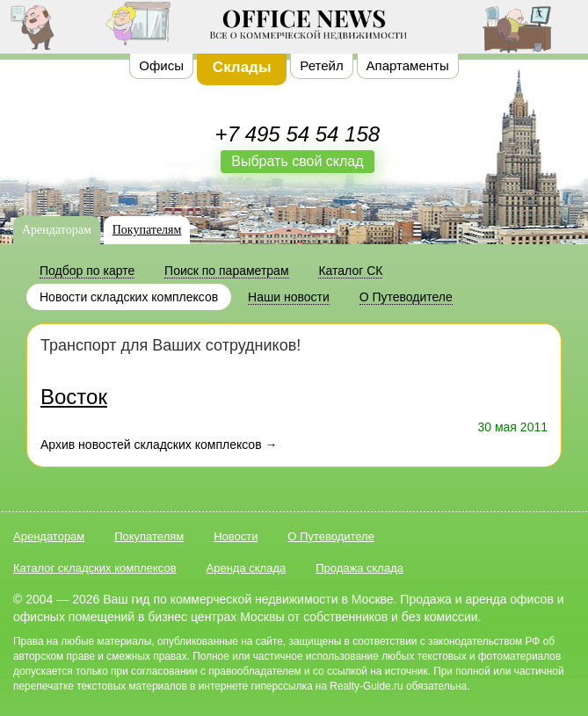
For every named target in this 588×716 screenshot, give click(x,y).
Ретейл (321, 65)
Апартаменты (408, 65)
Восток (74, 397)
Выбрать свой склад (297, 161)
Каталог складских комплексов (95, 568)
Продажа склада (359, 568)
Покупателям (147, 230)
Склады (242, 67)
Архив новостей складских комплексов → (159, 445)
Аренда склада (247, 568)
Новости (236, 536)
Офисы (161, 65)
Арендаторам (57, 230)
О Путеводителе (331, 536)
